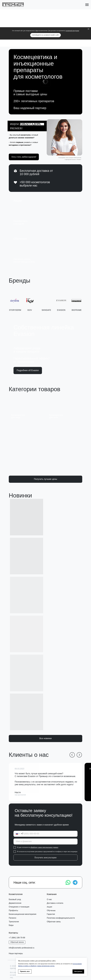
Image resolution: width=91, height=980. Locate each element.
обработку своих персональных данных (45, 847)
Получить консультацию (46, 858)
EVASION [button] (61, 311)
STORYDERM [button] (15, 311)
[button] (64, 137)
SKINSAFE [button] (46, 311)
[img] (45, 212)
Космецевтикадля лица (18, 416)
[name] (46, 841)
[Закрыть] (88, 29)
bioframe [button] (77, 311)
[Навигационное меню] (87, 5)
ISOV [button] (30, 311)
